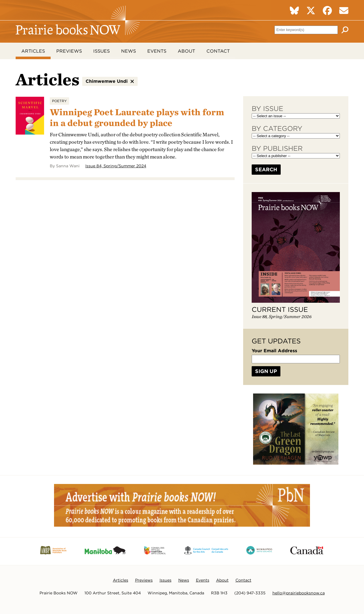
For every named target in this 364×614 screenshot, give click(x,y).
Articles (33, 51)
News (129, 51)
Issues (102, 51)
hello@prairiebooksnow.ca (299, 593)
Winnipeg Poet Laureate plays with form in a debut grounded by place (139, 118)
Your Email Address (274, 351)
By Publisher (277, 149)
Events (157, 51)
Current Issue (280, 310)
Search (266, 170)
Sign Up (266, 371)
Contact (218, 51)
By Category (277, 129)
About (186, 51)
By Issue (267, 109)
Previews (69, 51)
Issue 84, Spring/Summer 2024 (116, 166)
